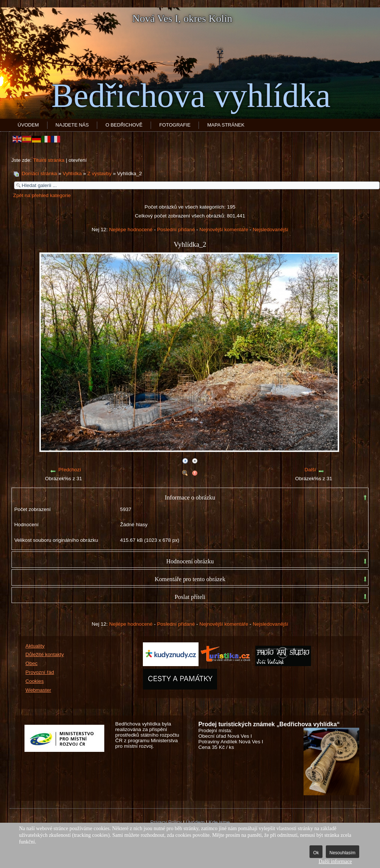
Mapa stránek (226, 125)
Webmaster (38, 690)
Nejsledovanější (271, 230)
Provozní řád (40, 672)
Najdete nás (72, 125)
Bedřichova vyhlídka (191, 96)
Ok (316, 853)
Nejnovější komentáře (224, 230)
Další (310, 470)
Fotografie (175, 125)
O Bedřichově (124, 125)
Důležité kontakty (45, 654)
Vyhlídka (72, 173)
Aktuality (35, 646)
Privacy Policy (166, 822)
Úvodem (28, 125)
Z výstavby (99, 173)
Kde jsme (219, 822)
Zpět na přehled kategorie (42, 195)
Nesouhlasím (343, 853)
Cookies (35, 681)
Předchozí (70, 470)
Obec (32, 663)
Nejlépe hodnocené (131, 230)
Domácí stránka (39, 173)
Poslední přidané (176, 230)
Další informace (335, 862)
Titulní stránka (49, 160)
